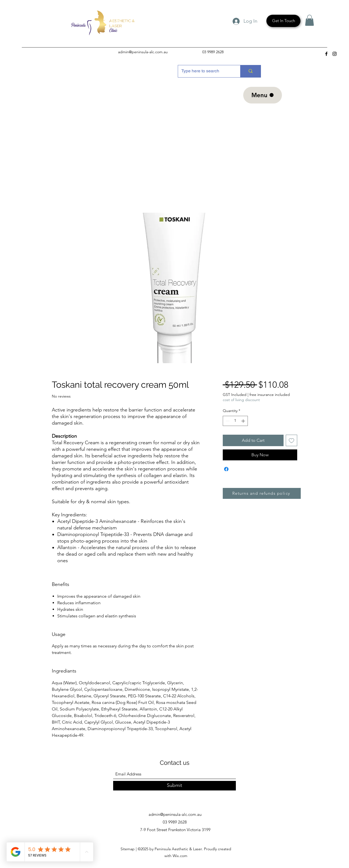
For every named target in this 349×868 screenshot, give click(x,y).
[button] (309, 20)
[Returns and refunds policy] (262, 493)
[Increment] (244, 421)
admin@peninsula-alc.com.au (143, 52)
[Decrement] (227, 421)
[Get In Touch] (283, 21)
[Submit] (174, 786)
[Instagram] (335, 54)
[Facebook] (326, 54)
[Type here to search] (205, 71)
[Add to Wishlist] (291, 440)
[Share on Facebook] (226, 469)
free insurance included (270, 395)
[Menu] (263, 95)
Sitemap (128, 849)
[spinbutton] (235, 421)
